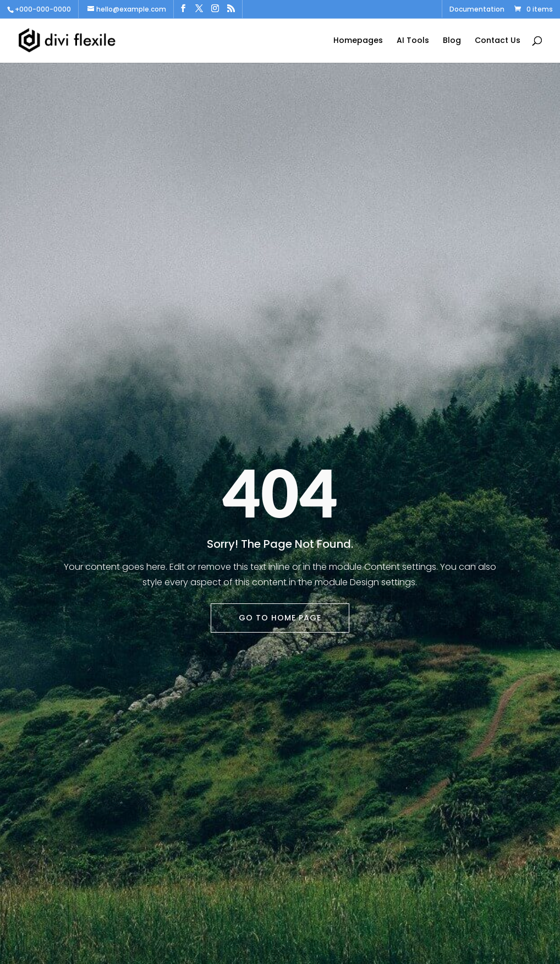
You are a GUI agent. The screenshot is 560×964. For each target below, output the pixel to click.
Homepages (358, 41)
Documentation (477, 10)
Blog (452, 41)
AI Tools (413, 41)
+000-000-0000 (43, 9)
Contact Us (498, 41)
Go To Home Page (280, 618)
